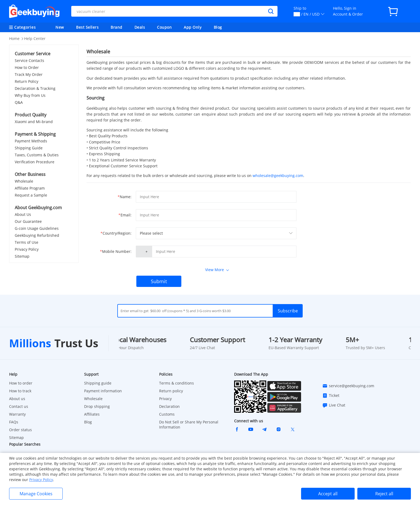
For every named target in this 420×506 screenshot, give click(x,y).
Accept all (328, 494)
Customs (167, 414)
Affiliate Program (30, 188)
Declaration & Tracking (35, 88)
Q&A (19, 102)
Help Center (35, 38)
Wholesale (24, 181)
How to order (21, 383)
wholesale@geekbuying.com (278, 176)
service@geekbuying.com (348, 386)
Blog (218, 27)
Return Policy (27, 81)
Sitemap (22, 256)
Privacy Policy (27, 249)
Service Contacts (29, 60)
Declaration (169, 406)
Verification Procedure (35, 162)
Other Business (30, 174)
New (60, 27)
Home (14, 38)
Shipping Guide (29, 148)
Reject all (384, 494)
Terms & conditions (177, 383)
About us (17, 399)
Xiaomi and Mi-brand (34, 122)
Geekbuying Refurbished (37, 235)
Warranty (17, 414)
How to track (20, 391)
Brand (117, 27)
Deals (140, 27)
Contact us (19, 406)
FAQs (14, 422)
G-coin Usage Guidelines (37, 228)
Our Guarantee (28, 221)
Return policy (171, 391)
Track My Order (29, 74)
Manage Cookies (36, 494)
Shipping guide (98, 383)
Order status (20, 430)
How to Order (27, 67)
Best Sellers (87, 27)
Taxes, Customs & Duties (37, 155)
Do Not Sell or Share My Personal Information (189, 424)
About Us (23, 214)
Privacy (165, 399)
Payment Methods (31, 141)
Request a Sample (31, 195)
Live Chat (334, 405)
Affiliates (92, 414)
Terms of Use (27, 242)
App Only (193, 27)
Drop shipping (97, 406)
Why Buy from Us (30, 95)
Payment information (103, 391)
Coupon (164, 27)
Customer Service (33, 54)
